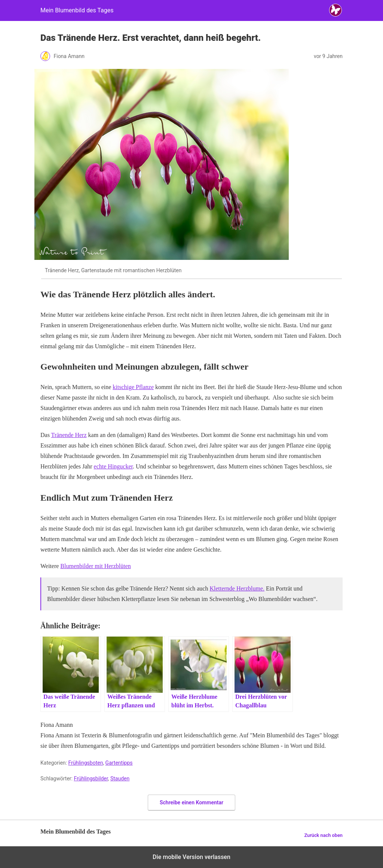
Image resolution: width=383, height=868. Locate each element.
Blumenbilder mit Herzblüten (95, 566)
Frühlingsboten (85, 763)
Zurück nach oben (323, 835)
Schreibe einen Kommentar (191, 802)
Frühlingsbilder (91, 779)
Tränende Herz (69, 435)
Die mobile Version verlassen (191, 857)
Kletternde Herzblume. (237, 588)
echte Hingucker (113, 466)
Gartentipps (119, 763)
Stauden (120, 779)
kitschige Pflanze (133, 387)
